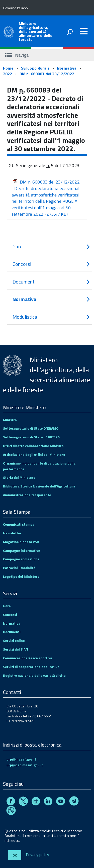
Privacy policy (37, 855)
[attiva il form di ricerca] (70, 32)
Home (8, 68)
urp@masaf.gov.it (21, 759)
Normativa (67, 68)
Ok (15, 855)
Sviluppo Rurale (35, 68)
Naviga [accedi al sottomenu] (17, 55)
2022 (8, 74)
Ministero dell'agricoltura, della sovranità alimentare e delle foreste (36, 31)
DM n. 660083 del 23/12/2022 (47, 74)
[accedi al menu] (84, 31)
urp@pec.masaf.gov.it (25, 765)
